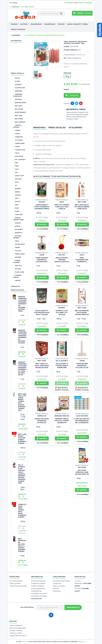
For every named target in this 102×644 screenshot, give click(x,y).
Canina (17, 130)
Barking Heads (20, 103)
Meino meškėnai (16, 625)
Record (18, 269)
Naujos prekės (15, 583)
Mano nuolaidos (59, 586)
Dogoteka (19, 156)
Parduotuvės (37, 598)
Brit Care (18, 116)
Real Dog (18, 266)
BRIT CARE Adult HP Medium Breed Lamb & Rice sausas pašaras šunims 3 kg (82, 209)
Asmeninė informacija (61, 581)
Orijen (17, 248)
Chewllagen (19, 143)
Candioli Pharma (17, 126)
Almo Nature (20, 88)
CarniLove (19, 137)
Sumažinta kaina (16, 581)
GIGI (16, 173)
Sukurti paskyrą (85, 3)
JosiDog (18, 195)
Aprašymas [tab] (39, 128)
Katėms (24, 24)
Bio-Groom (19, 109)
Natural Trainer (17, 237)
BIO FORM (18, 106)
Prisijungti (69, 3)
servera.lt (82, 642)
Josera (17, 192)
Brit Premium (20, 122)
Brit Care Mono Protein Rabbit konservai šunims (22, 439)
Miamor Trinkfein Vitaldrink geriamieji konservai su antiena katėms (22, 337)
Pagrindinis (16, 41)
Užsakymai (57, 583)
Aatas (17, 78)
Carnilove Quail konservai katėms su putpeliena (42, 422)
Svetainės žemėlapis (39, 596)
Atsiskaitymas (36, 591)
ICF (16, 185)
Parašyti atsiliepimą (73, 58)
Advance (18, 85)
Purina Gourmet (17, 261)
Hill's (17, 182)
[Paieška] (51, 13)
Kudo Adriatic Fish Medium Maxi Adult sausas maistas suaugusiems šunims (42, 315)
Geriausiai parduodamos (17, 288)
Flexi (17, 169)
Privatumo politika (38, 583)
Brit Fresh (19, 119)
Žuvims (61, 24)
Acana (17, 81)
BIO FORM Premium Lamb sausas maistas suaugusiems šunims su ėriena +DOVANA (82, 475)
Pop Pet (18, 251)
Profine (18, 257)
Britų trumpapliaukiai (18, 628)
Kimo (17, 205)
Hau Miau (18, 179)
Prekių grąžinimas (38, 588)
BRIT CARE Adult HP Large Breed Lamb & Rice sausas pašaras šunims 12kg (22, 402)
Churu (17, 147)
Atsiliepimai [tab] (75, 128)
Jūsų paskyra (59, 577)
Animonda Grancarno (18, 95)
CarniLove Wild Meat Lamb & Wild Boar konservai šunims (22, 511)
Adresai (56, 588)
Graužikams (36, 24)
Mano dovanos (18, 29)
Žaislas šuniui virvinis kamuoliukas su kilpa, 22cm (62, 261)
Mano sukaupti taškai (78, 24)
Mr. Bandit (19, 229)
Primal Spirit (20, 254)
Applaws (18, 99)
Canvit (17, 134)
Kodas (67, 46)
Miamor (18, 223)
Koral (17, 211)
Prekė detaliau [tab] (57, 128)
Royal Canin (19, 272)
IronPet (18, 189)
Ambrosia (18, 91)
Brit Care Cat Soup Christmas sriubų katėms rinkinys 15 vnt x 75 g (42, 367)
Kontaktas (13, 3)
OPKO (17, 241)
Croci (17, 153)
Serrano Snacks (17, 276)
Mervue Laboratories (18, 219)
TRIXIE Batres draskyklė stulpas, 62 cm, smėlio (82, 366)
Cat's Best (19, 140)
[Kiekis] (74, 89)
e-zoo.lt (25, 642)
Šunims (14, 24)
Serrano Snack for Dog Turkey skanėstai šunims (62, 422)
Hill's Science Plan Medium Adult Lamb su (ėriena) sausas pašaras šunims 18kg (22, 474)
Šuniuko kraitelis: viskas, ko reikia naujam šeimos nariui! (18, 633)
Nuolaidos (57, 591)
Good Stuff (19, 176)
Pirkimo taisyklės (38, 586)
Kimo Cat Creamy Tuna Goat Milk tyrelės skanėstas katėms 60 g (62, 209)
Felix (17, 166)
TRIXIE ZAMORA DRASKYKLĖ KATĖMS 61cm (42, 260)
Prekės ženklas (70, 50)
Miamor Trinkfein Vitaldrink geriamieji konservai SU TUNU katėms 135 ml (22, 368)
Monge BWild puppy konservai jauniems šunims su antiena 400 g (42, 208)
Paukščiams (50, 24)
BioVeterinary (20, 112)
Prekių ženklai (17, 73)
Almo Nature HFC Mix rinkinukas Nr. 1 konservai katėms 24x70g (82, 422)
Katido (17, 202)
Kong (17, 208)
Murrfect (19, 233)
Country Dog (20, 150)
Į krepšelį (72, 95)
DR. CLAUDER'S (20, 160)
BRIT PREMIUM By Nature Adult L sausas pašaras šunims (22, 545)
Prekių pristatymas (38, 581)
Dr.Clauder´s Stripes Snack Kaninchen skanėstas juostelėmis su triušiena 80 (62, 368)
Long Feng (19, 215)
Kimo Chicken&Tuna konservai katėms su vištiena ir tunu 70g (82, 263)
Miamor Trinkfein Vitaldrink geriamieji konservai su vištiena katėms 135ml (22, 304)
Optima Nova (20, 244)
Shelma (18, 281)
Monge (17, 226)
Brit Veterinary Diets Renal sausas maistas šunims (82, 313)
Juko (17, 198)
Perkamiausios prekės (18, 586)
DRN (16, 163)
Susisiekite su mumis (39, 593)
